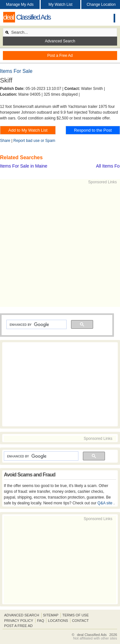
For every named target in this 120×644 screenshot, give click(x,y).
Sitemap (51, 615)
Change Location (101, 4)
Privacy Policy (19, 621)
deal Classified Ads (92, 635)
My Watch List (61, 4)
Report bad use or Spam (34, 141)
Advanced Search (60, 41)
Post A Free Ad (18, 626)
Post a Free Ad (60, 56)
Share (5, 141)
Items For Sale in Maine (24, 166)
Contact (80, 621)
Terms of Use (76, 615)
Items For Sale (16, 71)
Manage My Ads (20, 4)
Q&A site (106, 503)
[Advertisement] (60, 245)
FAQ (41, 621)
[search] (36, 325)
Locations (58, 621)
